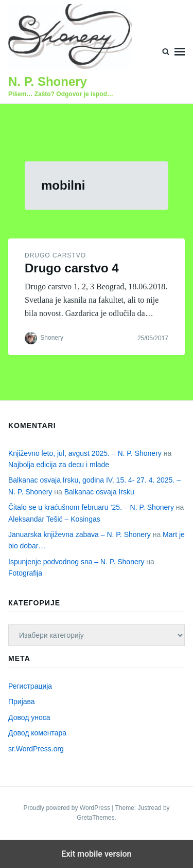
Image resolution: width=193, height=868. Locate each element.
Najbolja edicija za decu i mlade (59, 465)
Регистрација (30, 686)
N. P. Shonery (48, 81)
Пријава (22, 701)
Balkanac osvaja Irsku (99, 492)
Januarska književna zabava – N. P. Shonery (80, 534)
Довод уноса (29, 717)
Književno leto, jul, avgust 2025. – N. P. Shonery (85, 453)
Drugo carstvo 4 (72, 268)
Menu (180, 52)
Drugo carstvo (55, 255)
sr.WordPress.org (36, 749)
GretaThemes (95, 818)
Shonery (52, 338)
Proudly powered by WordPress (67, 808)
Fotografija (25, 573)
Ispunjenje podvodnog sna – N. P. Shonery (76, 562)
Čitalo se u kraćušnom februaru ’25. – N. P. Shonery (91, 507)
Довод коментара (37, 733)
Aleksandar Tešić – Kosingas (54, 519)
